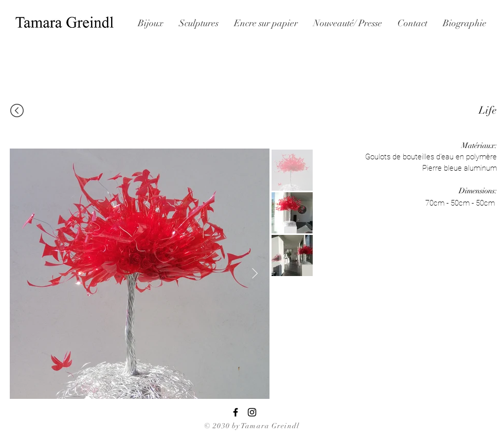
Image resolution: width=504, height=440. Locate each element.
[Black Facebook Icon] (236, 412)
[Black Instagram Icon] (252, 412)
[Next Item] (255, 273)
